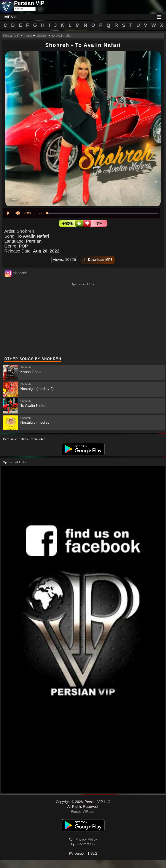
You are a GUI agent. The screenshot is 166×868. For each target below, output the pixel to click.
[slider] (103, 213)
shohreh (42, 36)
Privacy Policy (86, 839)
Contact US (86, 844)
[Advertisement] (83, 320)
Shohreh (25, 231)
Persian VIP (11, 36)
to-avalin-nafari (62, 36)
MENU (10, 17)
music (28, 36)
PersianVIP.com (83, 812)
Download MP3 (98, 260)
